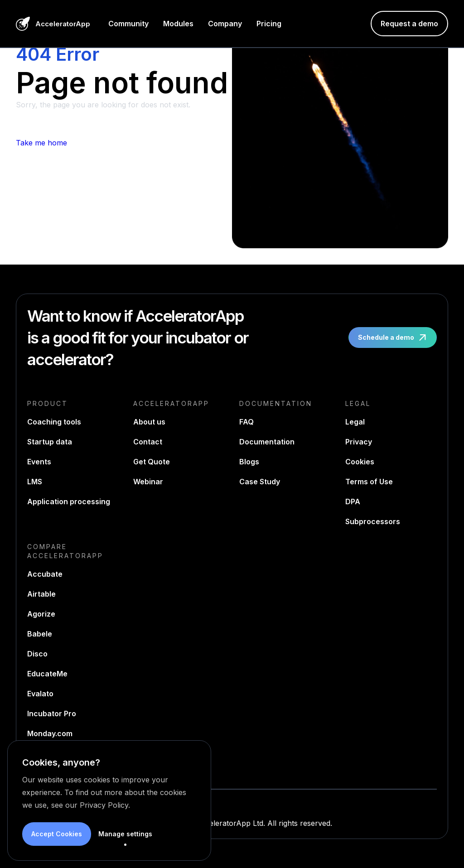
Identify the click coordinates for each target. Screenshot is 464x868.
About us (149, 422)
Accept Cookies (57, 834)
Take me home (41, 143)
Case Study (260, 482)
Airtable (41, 594)
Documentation (267, 442)
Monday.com (50, 733)
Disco (37, 654)
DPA (353, 502)
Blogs (249, 462)
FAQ (246, 422)
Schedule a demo (394, 338)
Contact (148, 442)
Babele (40, 634)
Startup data (50, 442)
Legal (355, 422)
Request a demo (409, 24)
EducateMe (47, 674)
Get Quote (152, 462)
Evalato (40, 694)
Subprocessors (373, 521)
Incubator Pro (52, 714)
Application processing (69, 502)
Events (39, 462)
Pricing (269, 24)
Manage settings (125, 834)
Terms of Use (369, 482)
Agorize (41, 614)
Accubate (45, 574)
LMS (35, 482)
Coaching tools (54, 422)
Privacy (359, 442)
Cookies (360, 462)
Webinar (148, 482)
